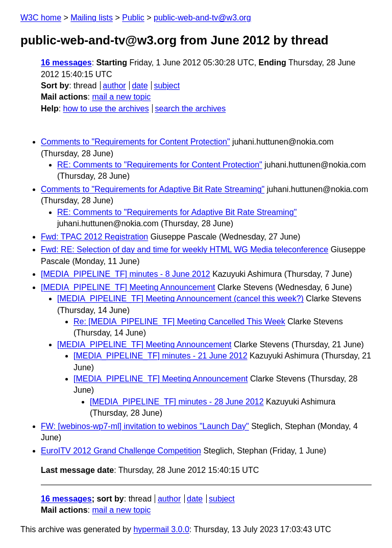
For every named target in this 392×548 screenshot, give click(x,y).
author (114, 86)
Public (133, 18)
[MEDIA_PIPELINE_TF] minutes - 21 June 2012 (161, 356)
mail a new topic (121, 97)
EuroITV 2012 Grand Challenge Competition (121, 451)
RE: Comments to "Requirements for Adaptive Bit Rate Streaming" (177, 212)
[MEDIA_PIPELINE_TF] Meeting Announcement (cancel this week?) (180, 299)
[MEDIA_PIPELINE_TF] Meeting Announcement (128, 287)
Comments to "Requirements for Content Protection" (136, 142)
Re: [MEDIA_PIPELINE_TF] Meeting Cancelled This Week (179, 321)
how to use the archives (106, 109)
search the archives (191, 109)
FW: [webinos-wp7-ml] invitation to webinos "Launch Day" (145, 426)
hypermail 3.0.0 (161, 529)
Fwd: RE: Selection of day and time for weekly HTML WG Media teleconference (185, 249)
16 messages (66, 63)
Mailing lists (92, 18)
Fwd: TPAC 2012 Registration (94, 237)
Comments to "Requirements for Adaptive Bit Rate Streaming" (153, 189)
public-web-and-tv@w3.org (202, 18)
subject (167, 86)
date (140, 86)
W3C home (41, 18)
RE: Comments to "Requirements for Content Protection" (160, 165)
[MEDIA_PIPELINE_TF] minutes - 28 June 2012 (177, 402)
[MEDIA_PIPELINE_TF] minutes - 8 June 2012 (126, 274)
